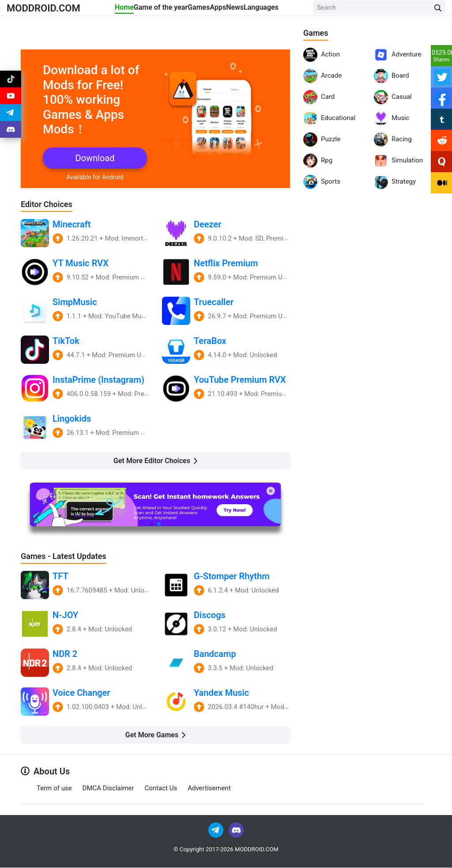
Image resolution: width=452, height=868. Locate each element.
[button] (152, 524)
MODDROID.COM (53, 15)
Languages (296, 9)
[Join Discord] (236, 830)
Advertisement (209, 789)
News (259, 9)
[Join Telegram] (217, 830)
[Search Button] (438, 15)
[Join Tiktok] (11, 81)
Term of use (54, 789)
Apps (232, 9)
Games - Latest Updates (68, 556)
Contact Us (161, 789)
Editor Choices (49, 204)
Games (202, 9)
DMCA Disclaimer (108, 789)
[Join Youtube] (11, 102)
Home (115, 9)
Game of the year (154, 15)
